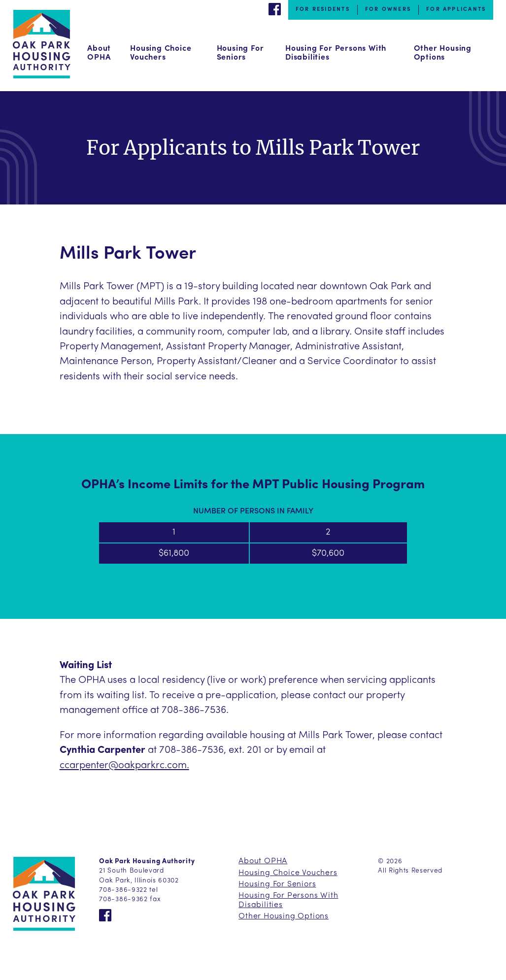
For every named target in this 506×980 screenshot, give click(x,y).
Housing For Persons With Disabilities (336, 53)
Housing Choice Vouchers (161, 53)
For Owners (388, 10)
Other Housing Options (443, 53)
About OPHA (99, 53)
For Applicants (456, 10)
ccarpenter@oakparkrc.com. (124, 766)
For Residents (323, 10)
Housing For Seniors (240, 53)
